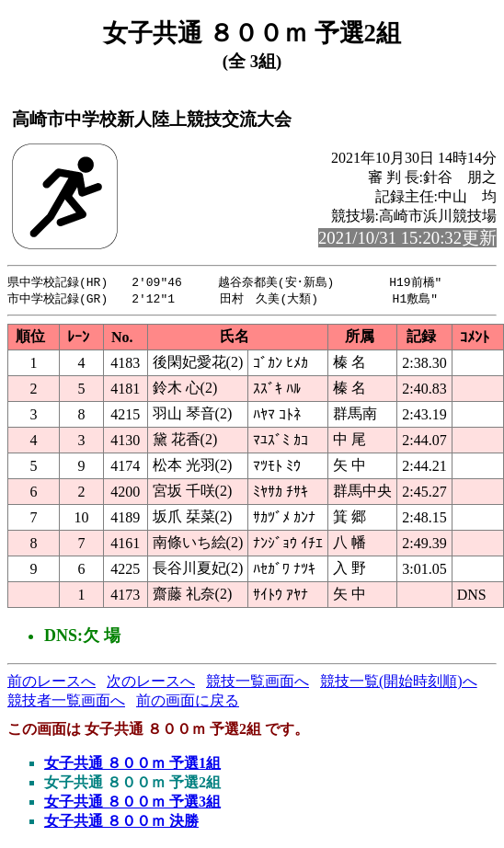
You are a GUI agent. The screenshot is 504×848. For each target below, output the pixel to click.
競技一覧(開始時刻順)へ (399, 683)
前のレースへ (52, 683)
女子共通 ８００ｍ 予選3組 (132, 803)
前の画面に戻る (188, 702)
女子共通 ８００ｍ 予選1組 (132, 765)
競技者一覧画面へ (66, 702)
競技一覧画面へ (258, 683)
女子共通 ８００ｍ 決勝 (121, 823)
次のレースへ (151, 683)
